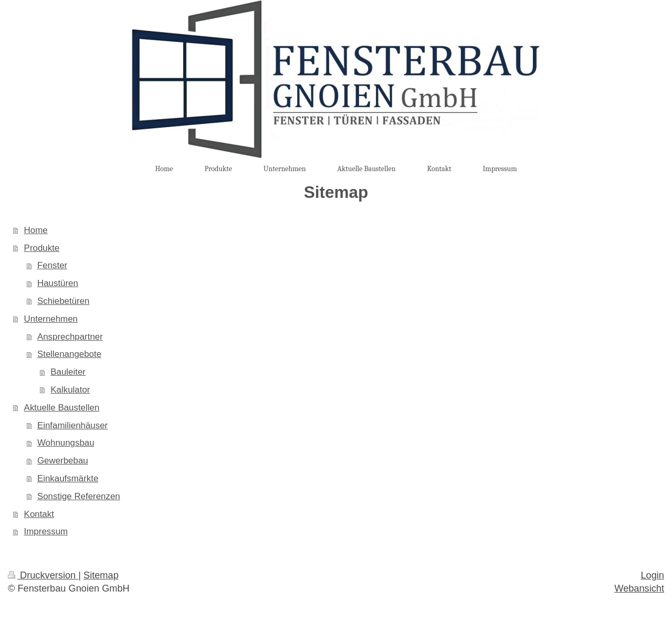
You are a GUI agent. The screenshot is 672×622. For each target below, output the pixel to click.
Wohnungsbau (66, 443)
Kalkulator (70, 390)
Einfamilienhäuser (72, 425)
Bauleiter (68, 372)
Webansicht (639, 588)
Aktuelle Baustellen (62, 408)
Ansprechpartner (70, 337)
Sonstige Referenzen (79, 496)
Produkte (42, 248)
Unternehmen (51, 319)
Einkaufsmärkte (68, 478)
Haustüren (58, 283)
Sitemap (101, 575)
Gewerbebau (63, 461)
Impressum (46, 531)
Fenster (52, 265)
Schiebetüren (64, 301)
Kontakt (39, 514)
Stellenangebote (69, 354)
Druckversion (43, 575)
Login (652, 575)
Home (36, 230)
